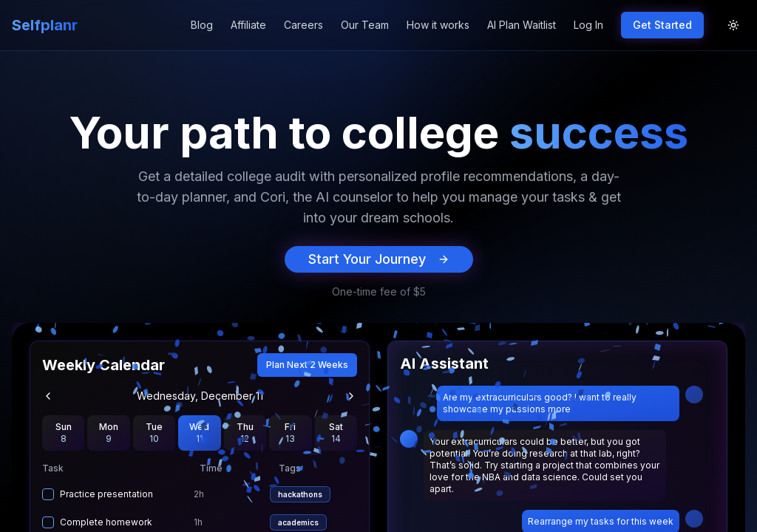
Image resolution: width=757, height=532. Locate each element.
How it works (438, 25)
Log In (588, 25)
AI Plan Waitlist (522, 25)
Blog (202, 25)
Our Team (365, 25)
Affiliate (248, 25)
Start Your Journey (379, 259)
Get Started (662, 25)
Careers (303, 25)
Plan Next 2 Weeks (307, 365)
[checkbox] (48, 494)
